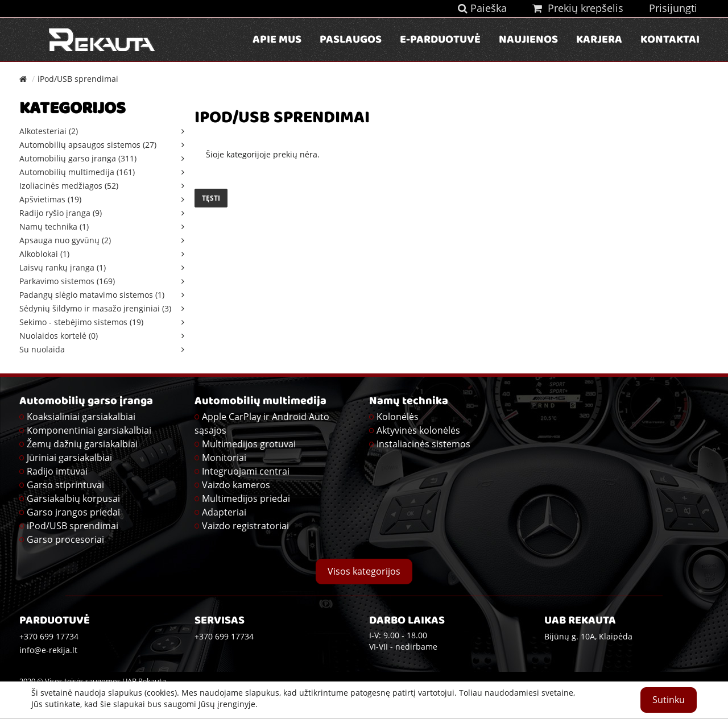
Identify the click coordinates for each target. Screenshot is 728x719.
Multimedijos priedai (246, 498)
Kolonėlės (398, 417)
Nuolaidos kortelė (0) (59, 336)
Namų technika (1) (54, 226)
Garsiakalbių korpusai (73, 498)
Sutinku (669, 700)
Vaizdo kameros (236, 485)
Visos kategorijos (364, 571)
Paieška (482, 8)
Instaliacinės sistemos (423, 444)
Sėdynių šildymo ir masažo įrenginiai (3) (95, 308)
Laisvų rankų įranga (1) (63, 267)
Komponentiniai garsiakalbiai (89, 430)
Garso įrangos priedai (73, 512)
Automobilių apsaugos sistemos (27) (88, 145)
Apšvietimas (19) (50, 199)
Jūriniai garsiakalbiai (69, 458)
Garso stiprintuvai (65, 485)
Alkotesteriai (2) (49, 131)
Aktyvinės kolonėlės (418, 430)
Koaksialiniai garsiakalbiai (81, 417)
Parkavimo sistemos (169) (67, 281)
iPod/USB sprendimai (78, 79)
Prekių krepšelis (578, 8)
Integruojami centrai (246, 471)
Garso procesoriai (65, 539)
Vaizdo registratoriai (245, 526)
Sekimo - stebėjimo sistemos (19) (81, 322)
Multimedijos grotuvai (249, 444)
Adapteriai (224, 512)
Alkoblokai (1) (44, 254)
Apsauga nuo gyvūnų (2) (65, 240)
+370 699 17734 (224, 636)
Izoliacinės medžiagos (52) (69, 186)
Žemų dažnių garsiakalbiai (82, 444)
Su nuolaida (42, 349)
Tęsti (211, 198)
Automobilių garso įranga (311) (78, 158)
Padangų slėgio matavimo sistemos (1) (92, 295)
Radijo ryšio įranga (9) (61, 213)
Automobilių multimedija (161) (77, 172)
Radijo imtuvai (57, 471)
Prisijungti (673, 8)
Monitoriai (224, 458)
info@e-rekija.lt (48, 650)
